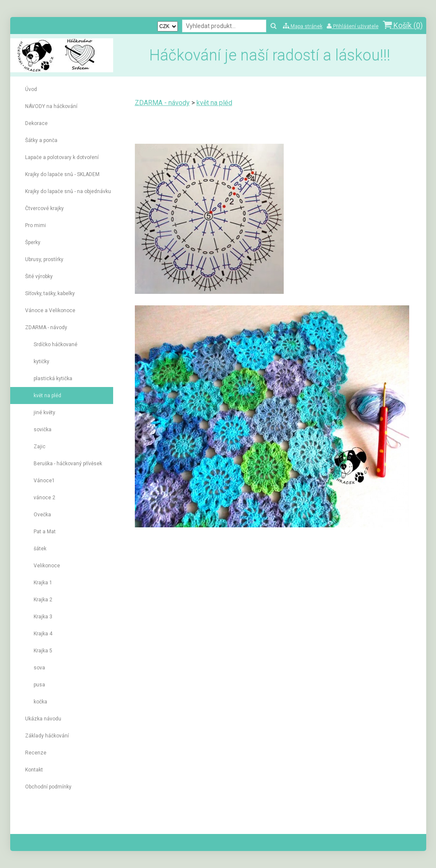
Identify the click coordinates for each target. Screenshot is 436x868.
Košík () (403, 25)
